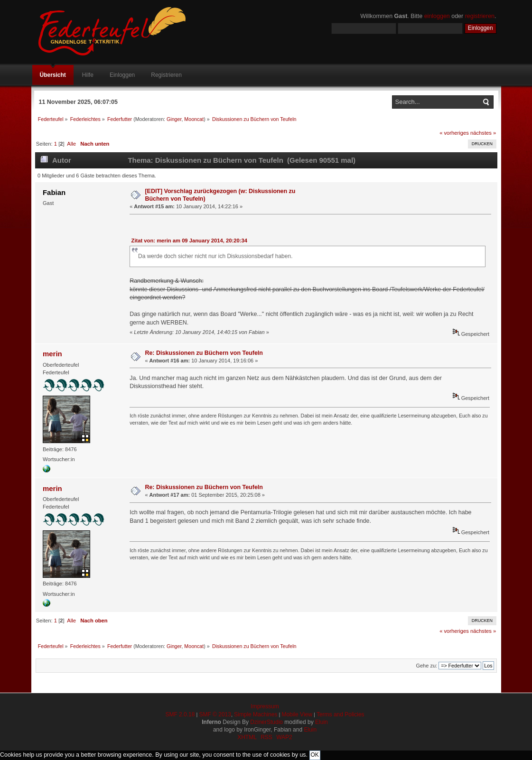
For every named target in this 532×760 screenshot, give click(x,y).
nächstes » (483, 133)
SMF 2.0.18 (180, 714)
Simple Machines (256, 714)
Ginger (174, 119)
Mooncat (194, 119)
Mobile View (297, 714)
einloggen (437, 16)
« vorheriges (454, 133)
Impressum (265, 706)
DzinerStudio (266, 722)
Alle (71, 144)
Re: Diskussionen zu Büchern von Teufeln (204, 353)
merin (52, 354)
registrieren (480, 16)
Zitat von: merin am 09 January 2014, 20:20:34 (189, 241)
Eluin (322, 722)
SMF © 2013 (215, 714)
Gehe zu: (426, 666)
